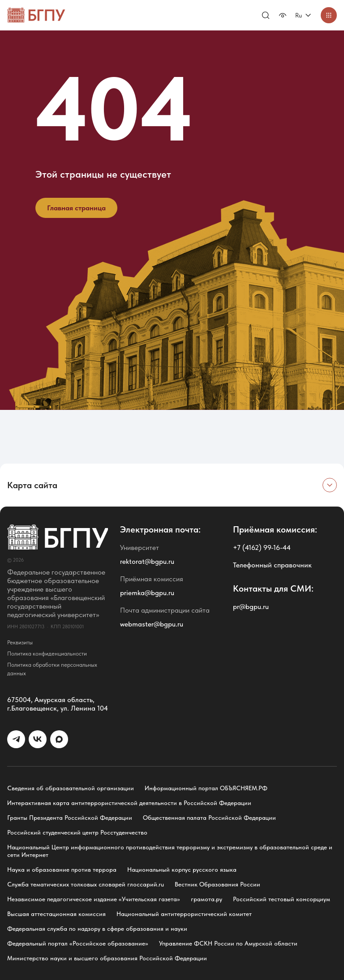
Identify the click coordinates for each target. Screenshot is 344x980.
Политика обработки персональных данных (52, 669)
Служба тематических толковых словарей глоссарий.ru (86, 884)
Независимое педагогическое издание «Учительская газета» (94, 899)
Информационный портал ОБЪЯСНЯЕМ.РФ (206, 788)
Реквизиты (20, 642)
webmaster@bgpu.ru (152, 624)
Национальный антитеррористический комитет (184, 914)
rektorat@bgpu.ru (147, 561)
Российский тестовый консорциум (282, 899)
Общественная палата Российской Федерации (209, 818)
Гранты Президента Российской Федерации (70, 818)
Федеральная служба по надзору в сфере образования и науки (97, 929)
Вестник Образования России (217, 884)
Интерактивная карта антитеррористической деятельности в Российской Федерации (129, 803)
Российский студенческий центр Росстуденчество (77, 832)
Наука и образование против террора (62, 869)
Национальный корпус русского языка (182, 869)
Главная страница (76, 208)
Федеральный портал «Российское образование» (78, 943)
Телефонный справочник (272, 565)
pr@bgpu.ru (251, 607)
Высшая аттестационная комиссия (56, 914)
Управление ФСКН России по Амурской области (228, 943)
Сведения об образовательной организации (71, 788)
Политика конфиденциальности (47, 654)
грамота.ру (206, 899)
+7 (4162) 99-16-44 (262, 548)
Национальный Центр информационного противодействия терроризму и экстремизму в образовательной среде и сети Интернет (170, 851)
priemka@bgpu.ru (147, 593)
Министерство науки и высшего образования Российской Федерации (107, 958)
